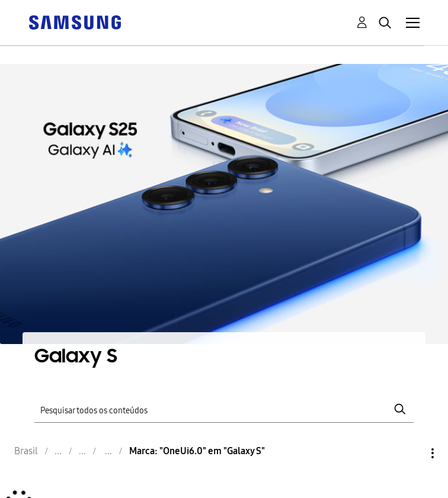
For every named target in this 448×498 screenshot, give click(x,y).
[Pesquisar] (224, 409)
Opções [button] (412, 453)
